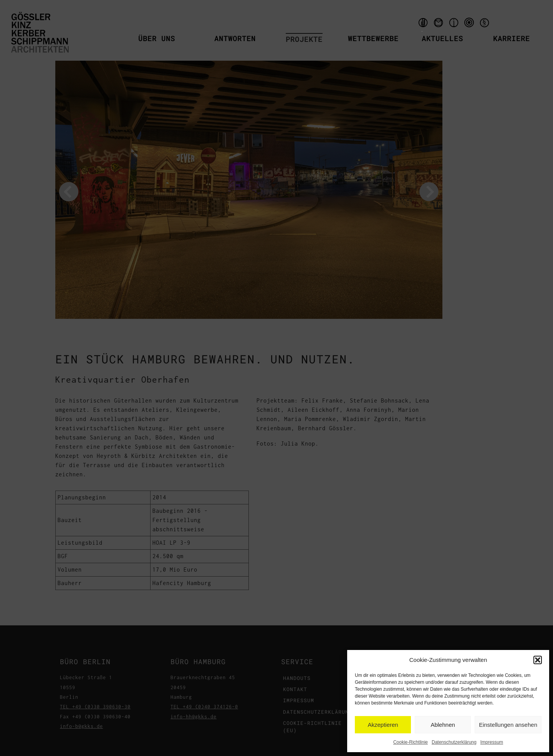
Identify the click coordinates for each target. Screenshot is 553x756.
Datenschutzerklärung (454, 742)
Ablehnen (443, 725)
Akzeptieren (383, 725)
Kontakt (439, 24)
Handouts (422, 24)
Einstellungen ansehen (508, 725)
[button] (538, 660)
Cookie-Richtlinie (411, 742)
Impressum (492, 742)
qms (470, 24)
